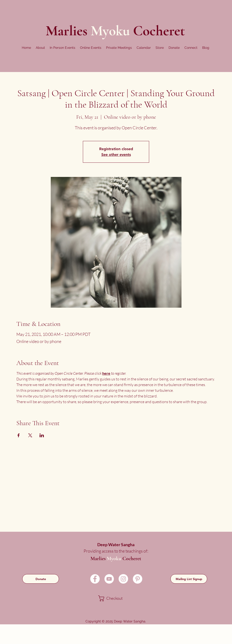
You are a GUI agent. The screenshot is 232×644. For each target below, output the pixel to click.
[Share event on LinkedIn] (42, 435)
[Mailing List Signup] (189, 579)
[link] (115, 598)
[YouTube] (109, 579)
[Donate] (41, 579)
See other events (116, 155)
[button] (40, 48)
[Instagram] (123, 579)
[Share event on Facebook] (19, 435)
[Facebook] (95, 579)
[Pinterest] (138, 579)
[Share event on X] (30, 435)
